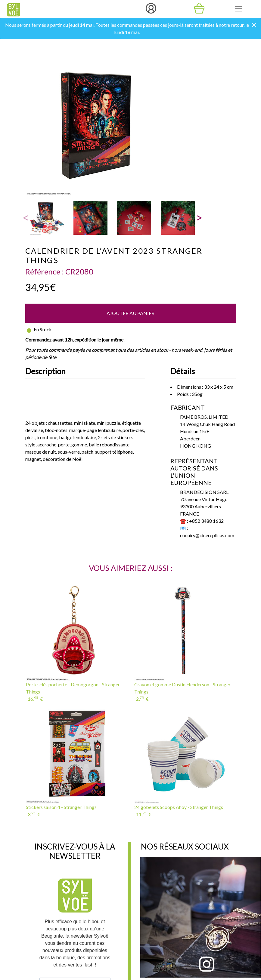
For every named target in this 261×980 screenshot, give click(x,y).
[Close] (254, 25)
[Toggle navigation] (238, 9)
